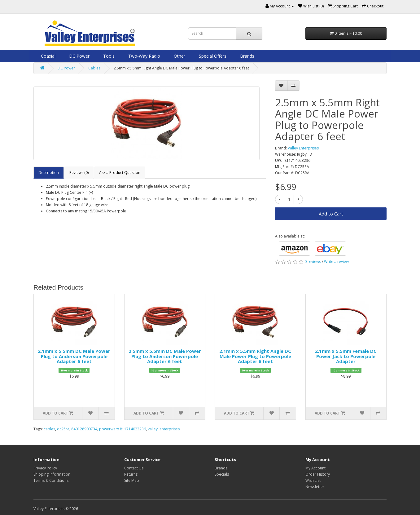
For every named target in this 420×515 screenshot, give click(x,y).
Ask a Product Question (120, 173)
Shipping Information (52, 474)
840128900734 (84, 429)
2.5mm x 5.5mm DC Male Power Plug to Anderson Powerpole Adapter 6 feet (165, 356)
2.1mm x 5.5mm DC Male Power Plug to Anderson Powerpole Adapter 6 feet (74, 356)
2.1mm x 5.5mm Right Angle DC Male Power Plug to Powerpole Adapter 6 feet (255, 356)
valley (153, 429)
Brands (247, 56)
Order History (318, 474)
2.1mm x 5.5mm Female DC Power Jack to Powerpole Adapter (346, 356)
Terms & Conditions (51, 480)
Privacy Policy (45, 468)
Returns (131, 474)
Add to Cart (331, 214)
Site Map (132, 480)
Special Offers (212, 56)
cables (49, 429)
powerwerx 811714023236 (122, 429)
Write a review (336, 262)
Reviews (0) (79, 173)
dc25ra (63, 429)
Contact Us (134, 468)
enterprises (170, 429)
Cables (94, 68)
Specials (222, 474)
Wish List (313, 480)
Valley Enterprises (303, 148)
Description (49, 173)
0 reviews (313, 262)
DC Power (79, 56)
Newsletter (315, 487)
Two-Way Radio (144, 56)
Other (179, 56)
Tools (108, 56)
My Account (315, 468)
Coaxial (48, 56)
